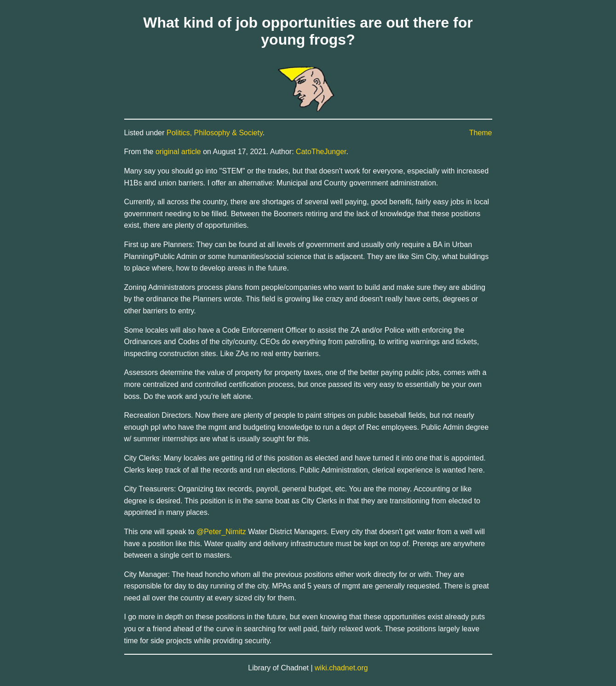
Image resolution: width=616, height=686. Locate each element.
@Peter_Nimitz (221, 532)
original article (178, 152)
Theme (481, 133)
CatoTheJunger (321, 152)
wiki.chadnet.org (341, 668)
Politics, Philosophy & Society (215, 133)
